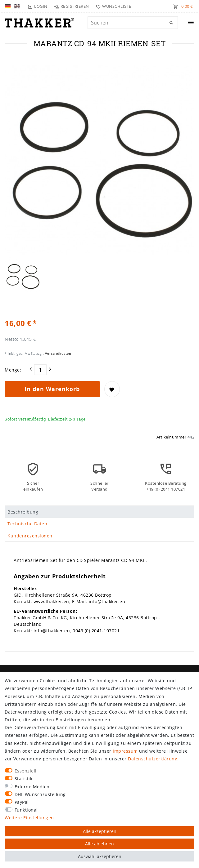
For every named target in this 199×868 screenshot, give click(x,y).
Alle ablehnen (99, 844)
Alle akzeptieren (100, 831)
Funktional (26, 810)
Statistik (24, 779)
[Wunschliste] (112, 6)
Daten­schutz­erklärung (153, 759)
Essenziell (26, 771)
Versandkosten (57, 353)
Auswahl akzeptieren (100, 856)
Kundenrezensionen (30, 536)
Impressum (125, 751)
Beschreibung (23, 512)
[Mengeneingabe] (40, 370)
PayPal (22, 802)
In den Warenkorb (52, 389)
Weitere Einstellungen (29, 818)
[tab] (99, 512)
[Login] (38, 6)
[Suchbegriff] (133, 23)
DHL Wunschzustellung (40, 794)
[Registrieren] (72, 6)
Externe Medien (32, 787)
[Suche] (172, 23)
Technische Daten (27, 524)
